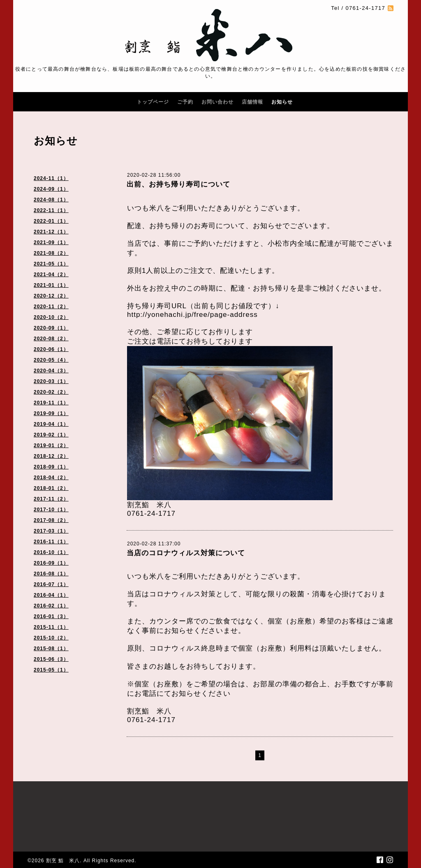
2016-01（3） (51, 616)
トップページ (153, 102)
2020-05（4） (51, 360)
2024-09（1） (51, 189)
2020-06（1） (51, 349)
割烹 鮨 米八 (63, 861)
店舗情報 (252, 102)
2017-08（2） (51, 520)
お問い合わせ (217, 102)
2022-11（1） (51, 210)
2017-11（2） (51, 499)
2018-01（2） (51, 488)
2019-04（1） (51, 424)
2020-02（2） (51, 392)
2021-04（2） (51, 275)
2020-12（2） (51, 296)
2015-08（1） (51, 649)
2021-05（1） (51, 264)
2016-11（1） (51, 542)
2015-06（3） (51, 659)
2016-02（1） (51, 606)
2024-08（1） (51, 200)
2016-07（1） (51, 584)
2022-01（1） (51, 221)
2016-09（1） (51, 563)
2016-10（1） (51, 552)
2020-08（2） (51, 339)
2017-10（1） (51, 510)
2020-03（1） (51, 381)
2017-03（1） (51, 531)
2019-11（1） (51, 403)
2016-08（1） (51, 574)
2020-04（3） (51, 371)
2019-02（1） (51, 435)
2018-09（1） (51, 467)
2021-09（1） (51, 242)
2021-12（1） (51, 232)
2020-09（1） (51, 328)
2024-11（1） (51, 178)
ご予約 (185, 102)
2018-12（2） (51, 456)
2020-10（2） (51, 317)
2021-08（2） (51, 253)
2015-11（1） (51, 627)
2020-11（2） (51, 307)
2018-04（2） (51, 478)
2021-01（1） (51, 285)
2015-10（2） (51, 638)
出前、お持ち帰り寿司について (178, 184)
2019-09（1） (51, 413)
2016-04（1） (51, 595)
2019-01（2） (51, 446)
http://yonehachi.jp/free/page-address (192, 315)
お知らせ (282, 102)
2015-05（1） (51, 670)
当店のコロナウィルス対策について (186, 553)
